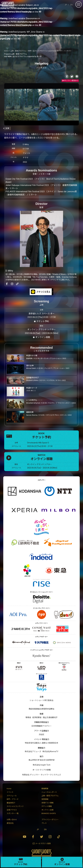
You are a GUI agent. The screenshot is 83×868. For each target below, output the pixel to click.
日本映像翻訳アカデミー (41, 726)
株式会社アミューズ (33, 751)
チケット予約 (43, 321)
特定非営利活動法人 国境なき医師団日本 (42, 743)
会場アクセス (12, 810)
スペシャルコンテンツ (15, 806)
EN (71, 5)
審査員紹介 (11, 803)
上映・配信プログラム (16, 54)
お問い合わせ (12, 820)
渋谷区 (41, 735)
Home (9, 789)
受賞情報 (45, 799)
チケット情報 (47, 806)
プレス (44, 823)
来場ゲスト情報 (47, 803)
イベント (10, 792)
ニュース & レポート (49, 792)
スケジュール (12, 796)
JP (66, 5)
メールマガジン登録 (43, 843)
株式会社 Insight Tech (42, 765)
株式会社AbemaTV (50, 751)
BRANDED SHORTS (49, 813)
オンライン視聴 (43, 337)
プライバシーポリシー (50, 820)
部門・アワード (13, 799)
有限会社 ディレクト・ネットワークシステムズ (41, 775)
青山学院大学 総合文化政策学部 (42, 760)
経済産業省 (37, 717)
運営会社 (10, 823)
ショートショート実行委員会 (41, 700)
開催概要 (45, 789)
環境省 (28, 717)
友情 (7, 128)
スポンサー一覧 (13, 813)
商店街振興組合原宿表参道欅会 (41, 709)
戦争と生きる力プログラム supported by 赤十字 (23, 57)
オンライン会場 (47, 810)
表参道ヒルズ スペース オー (41, 314)
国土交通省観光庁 (50, 717)
